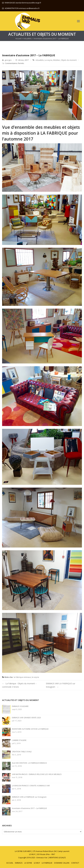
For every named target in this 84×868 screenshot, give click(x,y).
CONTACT (75, 863)
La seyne (49, 60)
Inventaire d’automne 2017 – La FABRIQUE (29, 808)
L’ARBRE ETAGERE (19, 740)
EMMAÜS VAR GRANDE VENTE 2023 (26, 718)
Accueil (18, 38)
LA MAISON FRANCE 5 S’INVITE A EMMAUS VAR (31, 786)
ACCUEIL (10, 863)
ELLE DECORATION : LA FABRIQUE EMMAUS (29, 763)
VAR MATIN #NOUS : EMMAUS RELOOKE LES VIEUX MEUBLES (37, 774)
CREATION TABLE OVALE (22, 752)
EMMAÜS (19, 863)
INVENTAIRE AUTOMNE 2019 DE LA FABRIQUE (30, 729)
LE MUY (37, 863)
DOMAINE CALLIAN (62, 863)
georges (8, 60)
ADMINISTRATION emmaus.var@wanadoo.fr (22, 8)
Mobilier (57, 60)
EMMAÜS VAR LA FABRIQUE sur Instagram (29, 797)
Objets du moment (69, 60)
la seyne (35, 677)
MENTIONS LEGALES (57, 858)
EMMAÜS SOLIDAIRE (20, 706)
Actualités (28, 38)
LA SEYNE (28, 863)
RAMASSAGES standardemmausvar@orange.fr (23, 3)
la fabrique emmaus (22, 677)
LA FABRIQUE (47, 863)
